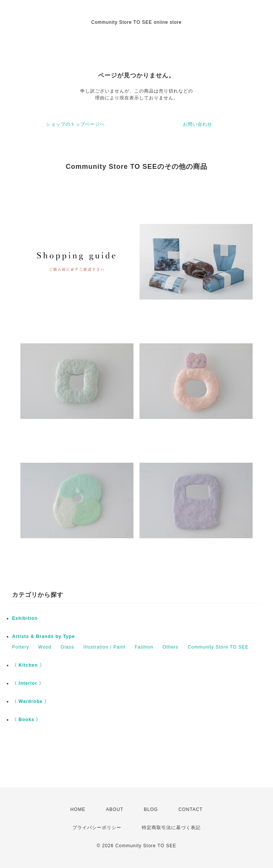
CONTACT (190, 809)
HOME (78, 809)
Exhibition (25, 618)
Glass (67, 647)
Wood (45, 647)
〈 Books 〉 (26, 720)
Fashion (144, 647)
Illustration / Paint (104, 647)
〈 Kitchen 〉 (28, 665)
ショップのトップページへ (75, 124)
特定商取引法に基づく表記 (171, 828)
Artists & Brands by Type (43, 636)
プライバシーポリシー (97, 828)
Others (170, 647)
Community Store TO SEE (218, 647)
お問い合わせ (198, 124)
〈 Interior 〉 (28, 683)
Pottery (21, 647)
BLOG (151, 809)
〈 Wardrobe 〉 (31, 701)
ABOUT (115, 809)
